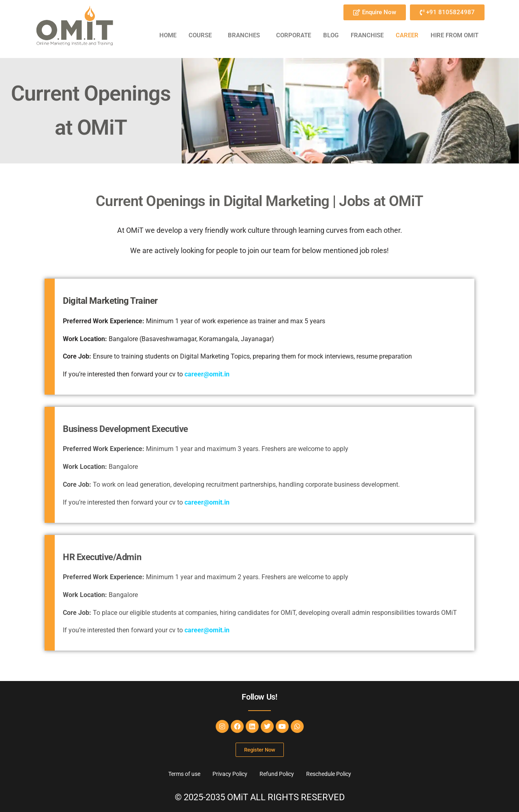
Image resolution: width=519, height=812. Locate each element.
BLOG (331, 35)
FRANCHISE (367, 35)
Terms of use (184, 774)
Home (168, 35)
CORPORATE (294, 35)
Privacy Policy (230, 774)
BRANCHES (244, 35)
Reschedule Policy (329, 774)
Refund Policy (277, 774)
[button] (202, 35)
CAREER (407, 35)
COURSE (200, 35)
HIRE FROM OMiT (455, 35)
